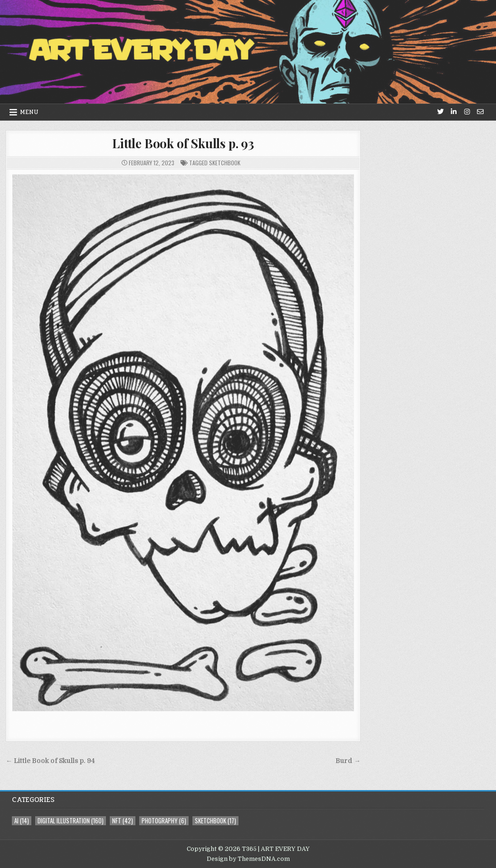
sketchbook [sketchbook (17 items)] (215, 821)
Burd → (348, 761)
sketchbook (225, 163)
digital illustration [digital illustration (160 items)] (71, 821)
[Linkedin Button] (454, 112)
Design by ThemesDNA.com (248, 859)
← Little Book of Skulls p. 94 (50, 761)
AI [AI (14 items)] (22, 821)
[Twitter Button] (440, 112)
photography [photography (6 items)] (164, 821)
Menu (29, 112)
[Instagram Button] (467, 112)
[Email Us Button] (480, 112)
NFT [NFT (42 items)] (123, 821)
